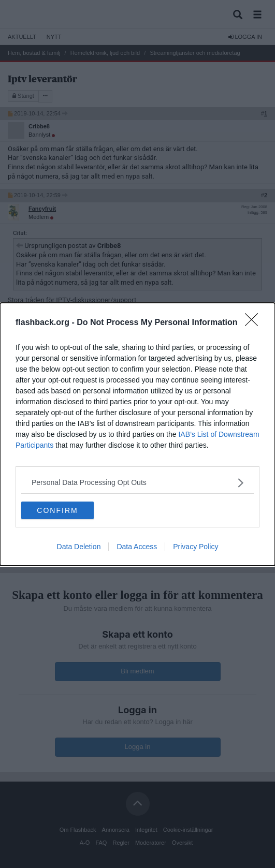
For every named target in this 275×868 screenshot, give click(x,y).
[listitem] (137, 483)
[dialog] (137, 434)
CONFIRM (57, 510)
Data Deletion (79, 547)
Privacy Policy (196, 547)
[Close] (255, 323)
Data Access (137, 547)
